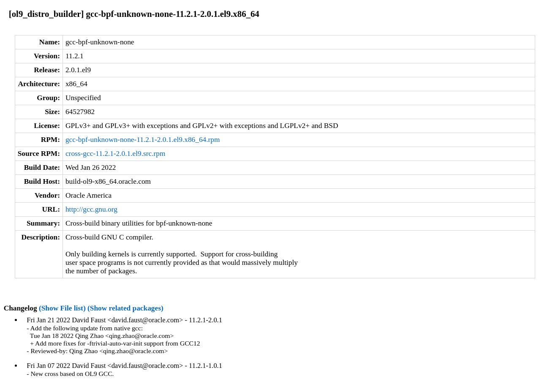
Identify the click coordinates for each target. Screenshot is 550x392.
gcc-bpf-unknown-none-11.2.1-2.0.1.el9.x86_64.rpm (143, 140)
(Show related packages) (125, 308)
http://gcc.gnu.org (91, 209)
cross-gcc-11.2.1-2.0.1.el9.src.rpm (116, 154)
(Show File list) (62, 308)
